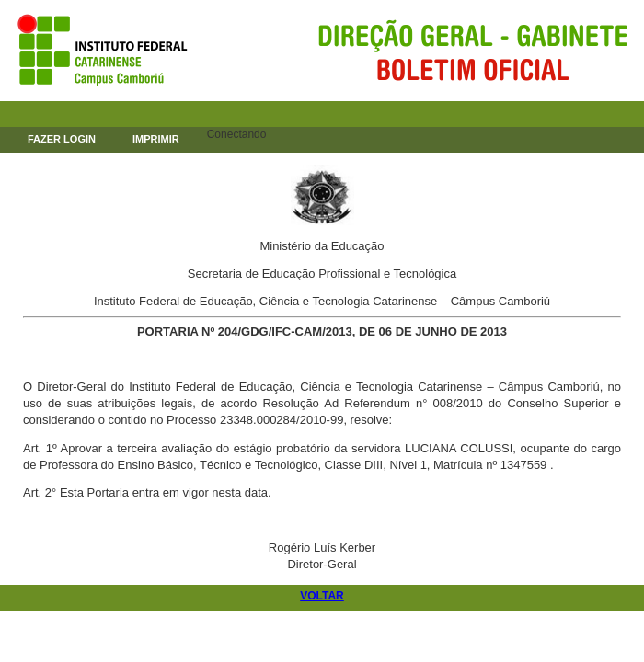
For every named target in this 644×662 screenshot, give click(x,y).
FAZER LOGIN (62, 139)
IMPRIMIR (156, 139)
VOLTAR (322, 596)
